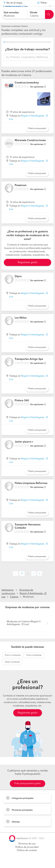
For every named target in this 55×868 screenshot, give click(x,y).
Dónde (34, 13)
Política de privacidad (27, 854)
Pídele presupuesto (37, 136)
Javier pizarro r (24, 449)
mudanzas (13, 662)
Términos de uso (27, 851)
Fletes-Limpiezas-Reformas (31, 491)
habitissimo (8, 597)
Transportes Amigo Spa (29, 366)
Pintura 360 (22, 408)
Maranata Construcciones (30, 148)
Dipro (18, 284)
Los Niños (21, 325)
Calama (14, 604)
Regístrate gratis (28, 720)
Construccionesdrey (27, 90)
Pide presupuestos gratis (27, 791)
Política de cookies (27, 858)
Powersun (21, 193)
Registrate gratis (28, 270)
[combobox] (14, 14)
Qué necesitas (11, 13)
